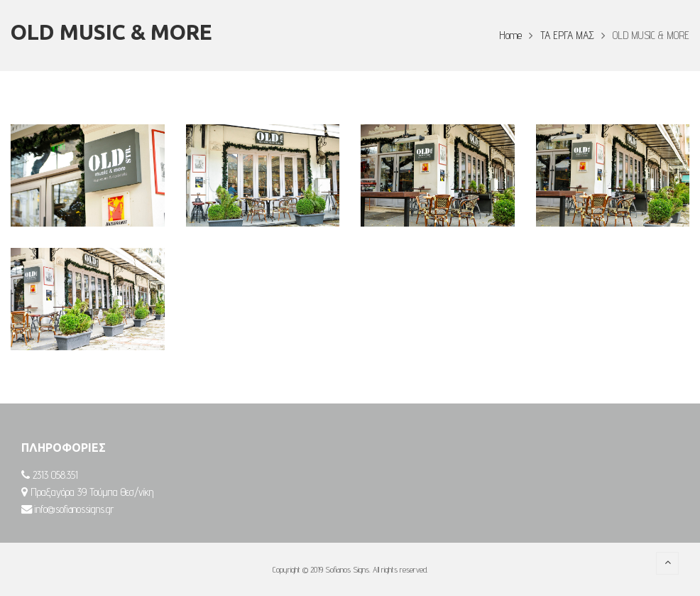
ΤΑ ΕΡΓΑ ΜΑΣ (567, 35)
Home (510, 35)
